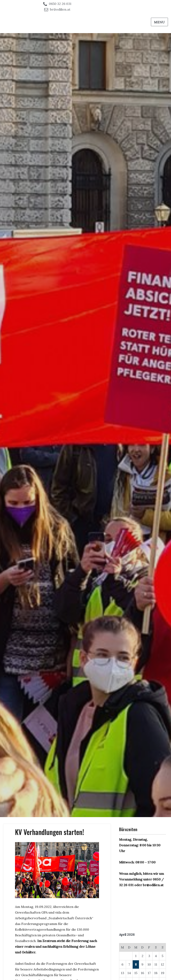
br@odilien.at (60, 9)
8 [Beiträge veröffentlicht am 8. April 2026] (136, 964)
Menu (159, 22)
